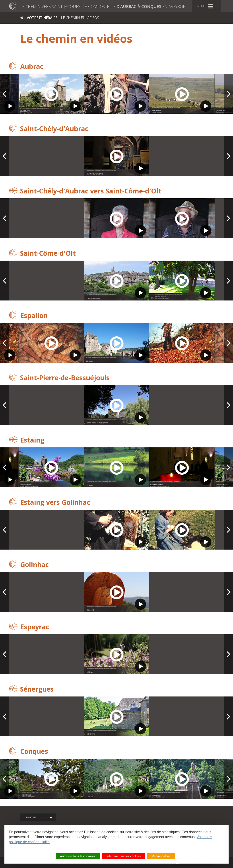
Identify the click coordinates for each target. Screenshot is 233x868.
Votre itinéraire (42, 18)
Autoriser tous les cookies (78, 856)
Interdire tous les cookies (124, 856)
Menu (201, 6)
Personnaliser (161, 856)
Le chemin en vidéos (80, 18)
